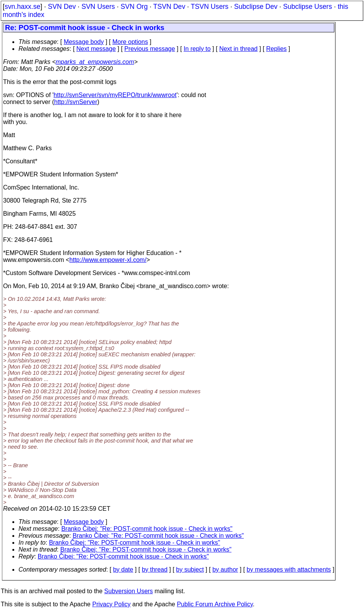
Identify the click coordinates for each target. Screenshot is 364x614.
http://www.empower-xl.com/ (108, 260)
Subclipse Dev (256, 7)
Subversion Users (129, 591)
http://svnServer (76, 102)
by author (225, 570)
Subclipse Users (308, 7)
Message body (84, 42)
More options (130, 42)
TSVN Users (210, 7)
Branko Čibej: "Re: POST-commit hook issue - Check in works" (147, 529)
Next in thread (238, 49)
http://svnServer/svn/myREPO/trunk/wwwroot (115, 95)
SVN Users (98, 7)
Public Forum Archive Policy (215, 604)
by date (123, 570)
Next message (96, 49)
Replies (276, 49)
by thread (155, 570)
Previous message (150, 49)
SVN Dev (62, 7)
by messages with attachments (289, 570)
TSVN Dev (169, 7)
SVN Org (134, 7)
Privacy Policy (111, 604)
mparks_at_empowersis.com (95, 62)
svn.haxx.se (23, 7)
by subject (190, 570)
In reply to (197, 49)
